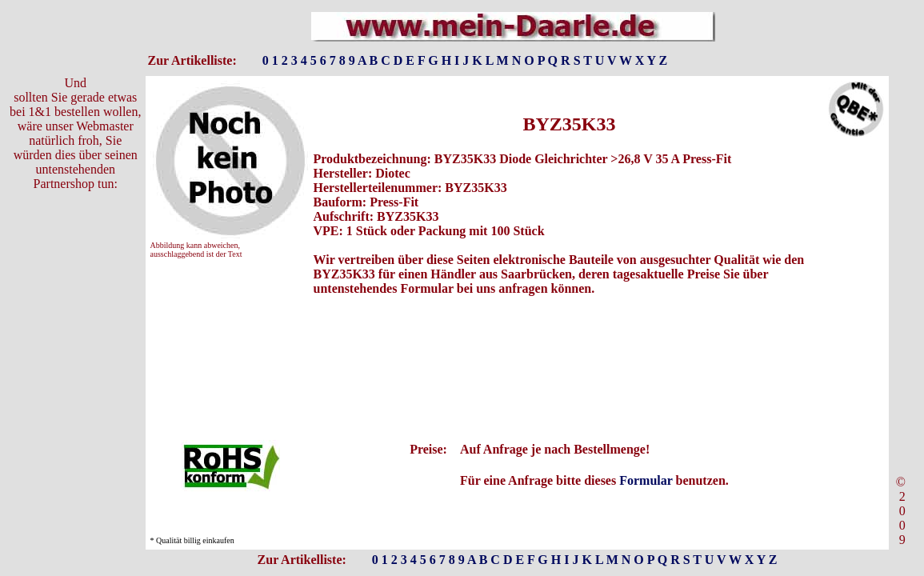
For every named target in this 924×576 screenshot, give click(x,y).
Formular (646, 480)
